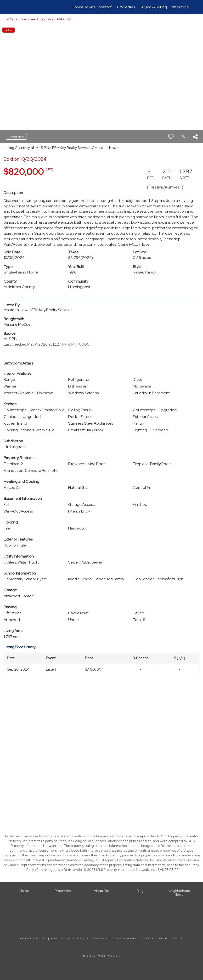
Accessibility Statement (112, 939)
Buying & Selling (153, 7)
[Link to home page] (14, 7)
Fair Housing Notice (162, 939)
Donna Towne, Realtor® (92, 7)
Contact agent (16, 137)
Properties (126, 7)
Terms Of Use (33, 939)
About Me (180, 7)
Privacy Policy (67, 939)
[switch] (171, 137)
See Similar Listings (165, 188)
